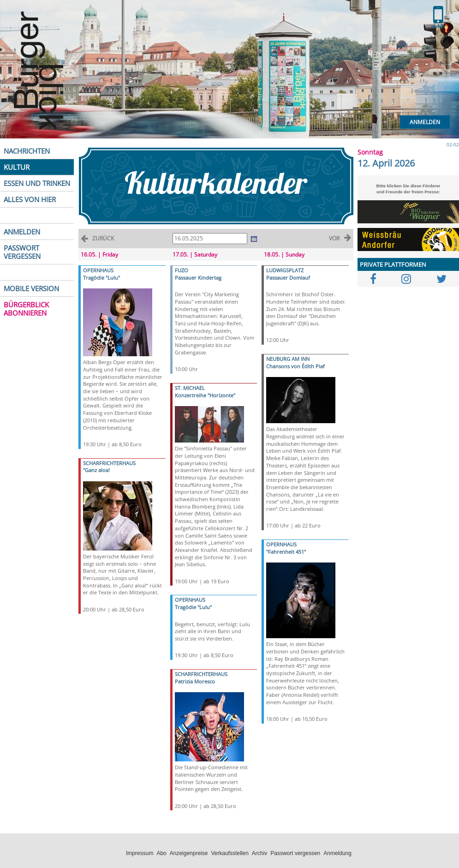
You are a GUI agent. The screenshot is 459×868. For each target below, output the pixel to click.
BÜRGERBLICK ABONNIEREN (26, 309)
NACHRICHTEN (27, 151)
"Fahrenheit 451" (286, 552)
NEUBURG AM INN (288, 359)
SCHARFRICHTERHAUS (109, 463)
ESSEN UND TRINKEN (37, 183)
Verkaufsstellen (229, 853)
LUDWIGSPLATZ (285, 270)
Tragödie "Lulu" (101, 278)
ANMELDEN (22, 232)
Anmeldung (337, 853)
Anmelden (425, 122)
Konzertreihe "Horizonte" (205, 395)
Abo (161, 853)
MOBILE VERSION (31, 288)
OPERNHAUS (98, 270)
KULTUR (17, 167)
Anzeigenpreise (189, 853)
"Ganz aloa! (96, 470)
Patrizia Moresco (195, 681)
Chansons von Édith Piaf (295, 366)
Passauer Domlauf (288, 278)
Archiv (259, 853)
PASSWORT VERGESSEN (22, 252)
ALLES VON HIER (30, 199)
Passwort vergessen (295, 853)
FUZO (182, 270)
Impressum (140, 853)
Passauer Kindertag (198, 278)
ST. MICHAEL (190, 388)
